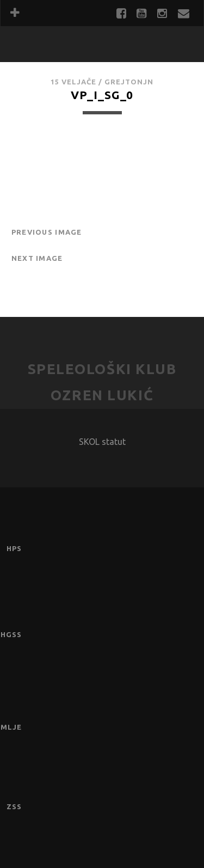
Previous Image (47, 232)
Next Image (37, 258)
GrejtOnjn (129, 82)
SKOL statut (102, 442)
